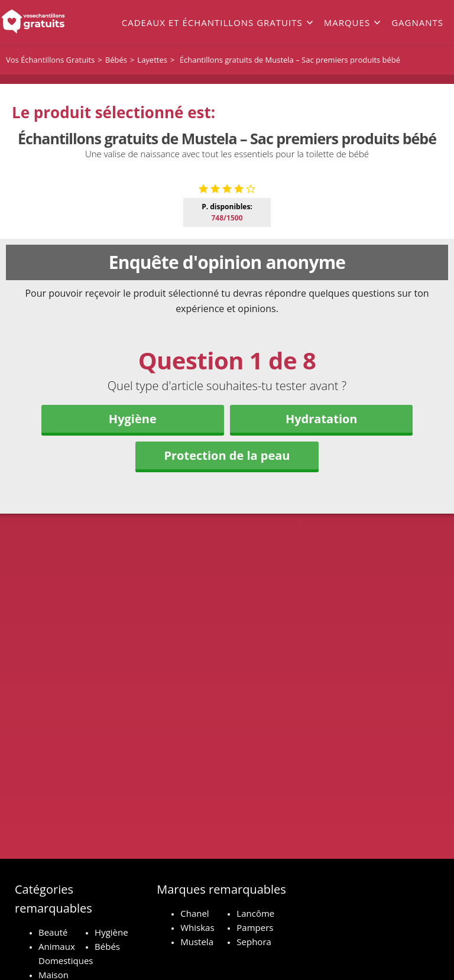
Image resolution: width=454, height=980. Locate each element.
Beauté (53, 932)
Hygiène (133, 621)
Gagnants (417, 22)
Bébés (107, 946)
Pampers (255, 927)
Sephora (254, 942)
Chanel (194, 913)
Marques (347, 22)
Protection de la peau (227, 658)
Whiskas (197, 927)
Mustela (197, 942)
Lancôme (255, 913)
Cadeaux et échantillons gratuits (212, 22)
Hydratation (322, 621)
